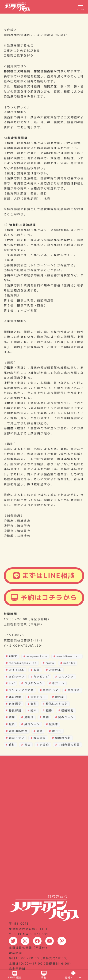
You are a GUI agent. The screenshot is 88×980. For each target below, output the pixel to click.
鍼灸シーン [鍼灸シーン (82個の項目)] (32, 724)
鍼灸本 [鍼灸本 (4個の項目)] (54, 724)
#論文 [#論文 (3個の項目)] (13, 656)
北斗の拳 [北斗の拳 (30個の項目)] (15, 697)
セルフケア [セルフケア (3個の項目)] (66, 677)
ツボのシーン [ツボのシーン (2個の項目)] (34, 683)
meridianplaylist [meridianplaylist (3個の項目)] (23, 663)
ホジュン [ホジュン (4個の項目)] (58, 683)
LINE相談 (15, 975)
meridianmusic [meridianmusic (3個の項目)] (69, 656)
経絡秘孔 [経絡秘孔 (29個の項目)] (67, 710)
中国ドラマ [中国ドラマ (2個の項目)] (51, 690)
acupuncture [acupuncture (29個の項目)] (37, 656)
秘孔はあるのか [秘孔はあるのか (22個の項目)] (57, 704)
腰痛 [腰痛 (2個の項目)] (12, 717)
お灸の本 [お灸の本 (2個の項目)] (55, 670)
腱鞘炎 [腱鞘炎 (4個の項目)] (29, 717)
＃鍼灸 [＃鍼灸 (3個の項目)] (44, 745)
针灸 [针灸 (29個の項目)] (40, 731)
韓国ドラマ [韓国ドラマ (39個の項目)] (17, 738)
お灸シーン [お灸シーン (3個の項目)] (17, 677)
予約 (44, 975)
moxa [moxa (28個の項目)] (50, 663)
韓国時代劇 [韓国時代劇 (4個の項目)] (63, 738)
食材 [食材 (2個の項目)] (12, 745)
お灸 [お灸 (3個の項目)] (37, 670)
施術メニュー (73, 975)
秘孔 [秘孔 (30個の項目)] (34, 704)
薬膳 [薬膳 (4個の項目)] (46, 717)
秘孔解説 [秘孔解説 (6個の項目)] (15, 710)
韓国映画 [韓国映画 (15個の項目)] (40, 738)
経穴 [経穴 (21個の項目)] (34, 710)
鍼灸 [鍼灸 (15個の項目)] (12, 724)
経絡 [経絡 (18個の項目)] (49, 710)
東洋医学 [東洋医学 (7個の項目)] (15, 704)
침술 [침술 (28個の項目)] (27, 745)
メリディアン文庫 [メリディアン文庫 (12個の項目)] (21, 690)
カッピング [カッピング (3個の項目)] (41, 677)
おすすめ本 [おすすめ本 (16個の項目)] (17, 670)
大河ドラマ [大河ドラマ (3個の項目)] (38, 697)
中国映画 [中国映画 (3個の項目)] (74, 690)
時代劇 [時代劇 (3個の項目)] (60, 697)
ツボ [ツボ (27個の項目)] (12, 683)
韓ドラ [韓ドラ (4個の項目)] (57, 731)
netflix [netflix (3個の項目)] (69, 663)
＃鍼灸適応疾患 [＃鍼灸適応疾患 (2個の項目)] (69, 745)
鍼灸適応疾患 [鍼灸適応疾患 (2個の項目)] (18, 731)
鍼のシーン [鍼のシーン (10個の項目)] (66, 717)
